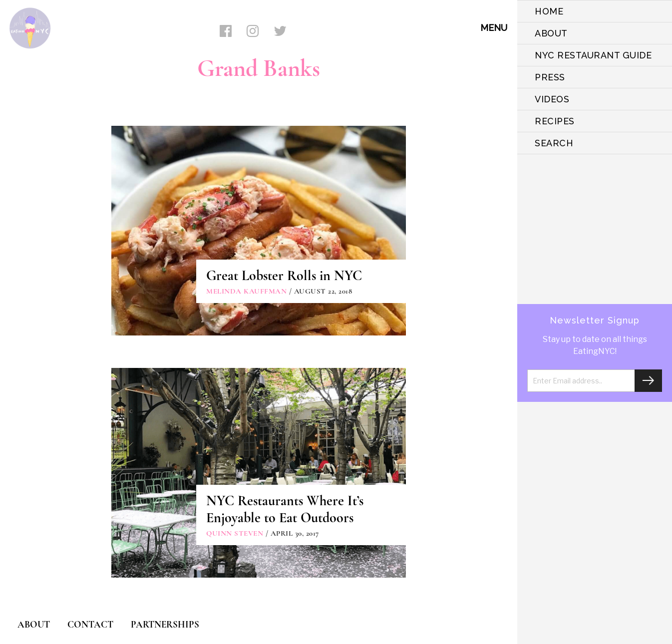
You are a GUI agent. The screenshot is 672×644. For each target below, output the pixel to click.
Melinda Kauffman (246, 291)
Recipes (555, 121)
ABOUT (551, 33)
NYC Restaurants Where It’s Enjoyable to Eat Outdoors (285, 509)
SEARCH (554, 143)
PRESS (550, 77)
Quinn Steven (235, 533)
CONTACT (90, 624)
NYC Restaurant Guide (593, 55)
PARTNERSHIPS (165, 624)
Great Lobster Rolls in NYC (284, 276)
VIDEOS (552, 99)
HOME (549, 11)
